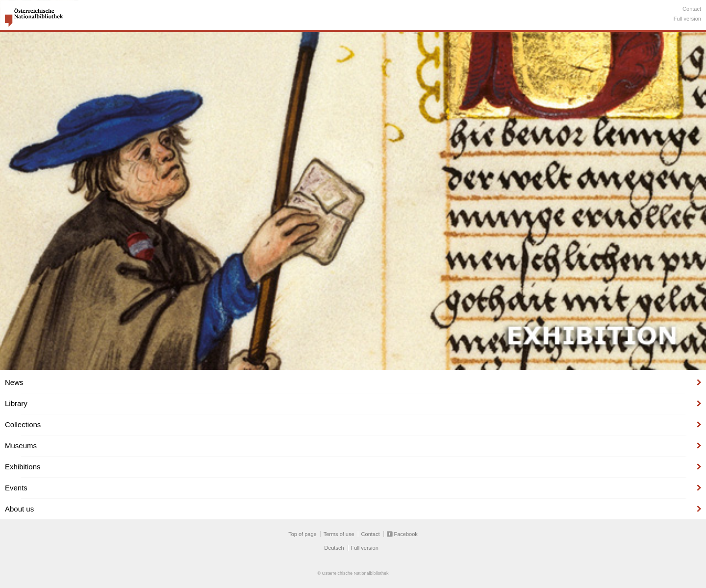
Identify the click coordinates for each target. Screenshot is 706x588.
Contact (692, 9)
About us (19, 509)
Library (16, 403)
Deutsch (334, 548)
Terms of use (339, 534)
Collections (23, 424)
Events (16, 488)
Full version (687, 19)
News (14, 382)
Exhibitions (23, 467)
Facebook (406, 534)
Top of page (303, 534)
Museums (21, 446)
